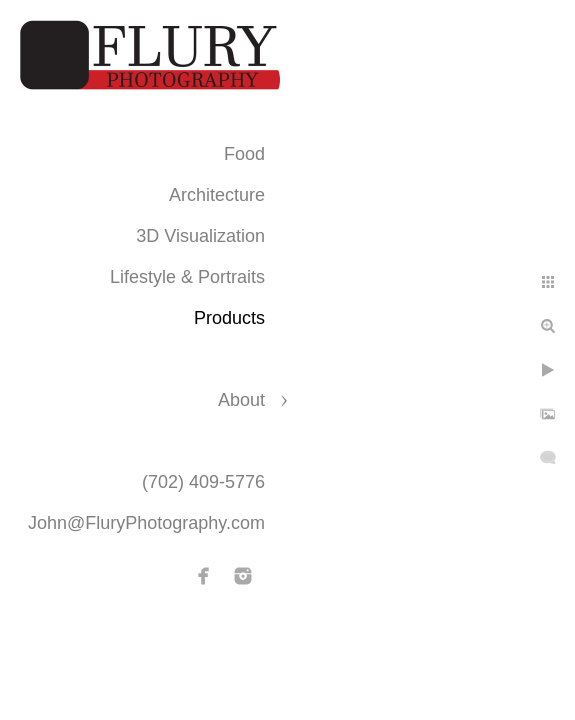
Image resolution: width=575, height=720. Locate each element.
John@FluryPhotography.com (146, 523)
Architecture (217, 195)
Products (229, 318)
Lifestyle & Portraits (187, 277)
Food (244, 154)
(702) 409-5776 (203, 482)
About (241, 400)
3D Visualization (200, 236)
